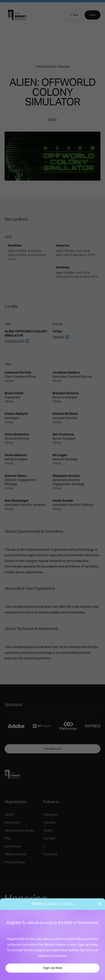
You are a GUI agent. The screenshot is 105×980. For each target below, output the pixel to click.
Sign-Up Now (52, 968)
